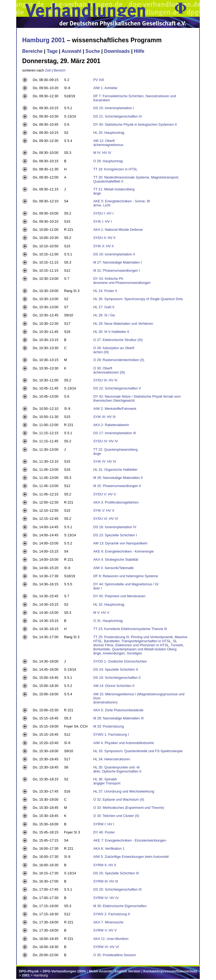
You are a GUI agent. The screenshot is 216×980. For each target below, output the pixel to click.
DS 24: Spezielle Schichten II (116, 669)
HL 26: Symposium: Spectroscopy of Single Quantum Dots (138, 299)
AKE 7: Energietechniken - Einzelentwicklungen (130, 840)
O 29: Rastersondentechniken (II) (119, 360)
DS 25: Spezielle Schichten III (116, 873)
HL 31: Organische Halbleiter (115, 470)
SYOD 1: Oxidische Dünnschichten (120, 661)
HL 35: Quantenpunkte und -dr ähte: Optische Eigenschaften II (117, 769)
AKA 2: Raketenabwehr (111, 425)
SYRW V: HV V (105, 930)
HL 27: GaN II (104, 307)
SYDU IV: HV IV (106, 441)
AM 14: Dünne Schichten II (114, 686)
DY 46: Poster (104, 832)
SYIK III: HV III (104, 417)
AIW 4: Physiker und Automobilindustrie (124, 743)
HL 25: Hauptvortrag (109, 133)
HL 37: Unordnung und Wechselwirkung (124, 791)
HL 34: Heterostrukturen (112, 759)
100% (82, 971)
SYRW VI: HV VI (106, 947)
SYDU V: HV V (105, 494)
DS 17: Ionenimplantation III (115, 433)
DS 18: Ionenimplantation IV (115, 527)
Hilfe (139, 51)
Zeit (48, 70)
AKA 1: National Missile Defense (118, 230)
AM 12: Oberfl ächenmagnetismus (108, 143)
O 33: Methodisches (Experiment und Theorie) (129, 808)
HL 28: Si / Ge (104, 315)
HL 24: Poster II (105, 291)
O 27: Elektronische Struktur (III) (118, 340)
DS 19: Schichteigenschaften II (117, 678)
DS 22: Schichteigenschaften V (117, 388)
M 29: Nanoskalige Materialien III (118, 718)
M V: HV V (101, 613)
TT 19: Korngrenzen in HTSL (115, 169)
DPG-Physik (29, 971)
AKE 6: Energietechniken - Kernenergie (123, 551)
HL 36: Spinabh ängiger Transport (107, 781)
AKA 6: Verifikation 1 (109, 848)
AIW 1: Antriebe (105, 88)
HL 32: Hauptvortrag (109, 604)
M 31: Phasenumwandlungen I (117, 270)
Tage (52, 51)
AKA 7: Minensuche (108, 922)
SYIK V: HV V (104, 510)
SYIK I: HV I (102, 221)
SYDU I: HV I (103, 213)
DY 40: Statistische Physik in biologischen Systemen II (135, 124)
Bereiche (32, 51)
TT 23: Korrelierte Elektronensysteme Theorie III (130, 629)
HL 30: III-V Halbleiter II (111, 332)
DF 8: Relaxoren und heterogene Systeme (126, 576)
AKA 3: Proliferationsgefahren (116, 502)
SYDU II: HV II (104, 238)
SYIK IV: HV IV (105, 461)
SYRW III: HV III (106, 881)
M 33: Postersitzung (109, 726)
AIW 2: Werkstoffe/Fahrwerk (115, 409)
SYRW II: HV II (105, 865)
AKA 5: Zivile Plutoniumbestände (118, 710)
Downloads (117, 51)
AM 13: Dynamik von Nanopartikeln (120, 543)
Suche (93, 51)
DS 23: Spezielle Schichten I (115, 535)
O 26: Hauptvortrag (108, 161)
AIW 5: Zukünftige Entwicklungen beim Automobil (131, 857)
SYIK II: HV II (103, 246)
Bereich (59, 70)
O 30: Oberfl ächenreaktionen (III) (109, 370)
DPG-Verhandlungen (59, 971)
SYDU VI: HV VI (106, 519)
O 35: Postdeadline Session (115, 955)
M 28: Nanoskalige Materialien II (118, 478)
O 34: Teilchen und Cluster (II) (116, 816)
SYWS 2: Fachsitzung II (112, 914)
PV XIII (99, 80)
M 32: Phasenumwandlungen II (117, 486)
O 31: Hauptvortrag (108, 621)
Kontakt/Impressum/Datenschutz (170, 971)
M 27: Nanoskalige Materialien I (117, 262)
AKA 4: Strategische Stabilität (116, 559)
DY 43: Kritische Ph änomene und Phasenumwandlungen (122, 281)
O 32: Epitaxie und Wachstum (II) (119, 799)
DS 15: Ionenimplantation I (114, 108)
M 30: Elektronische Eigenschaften (120, 906)
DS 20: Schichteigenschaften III (117, 889)
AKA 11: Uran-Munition (111, 939)
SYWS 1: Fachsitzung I (111, 734)
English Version (127, 971)
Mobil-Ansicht (100, 971)
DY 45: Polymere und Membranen (119, 596)
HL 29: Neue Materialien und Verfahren (123, 324)
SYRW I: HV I (104, 824)
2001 (26, 975)
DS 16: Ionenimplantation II (114, 254)
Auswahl (71, 51)
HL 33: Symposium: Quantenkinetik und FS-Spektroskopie (138, 751)
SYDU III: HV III (105, 380)
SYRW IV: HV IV (106, 898)
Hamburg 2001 (44, 40)
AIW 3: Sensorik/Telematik (113, 568)
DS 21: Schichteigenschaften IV (118, 116)
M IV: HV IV (102, 153)
